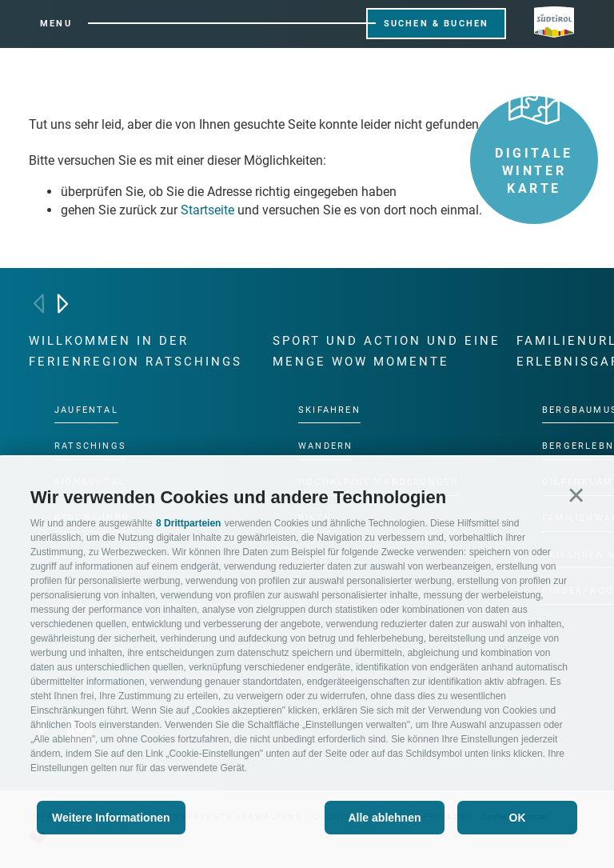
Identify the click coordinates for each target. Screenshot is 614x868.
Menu (56, 24)
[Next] (63, 304)
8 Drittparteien (188, 523)
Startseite (207, 210)
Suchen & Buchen (437, 24)
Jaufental (86, 409)
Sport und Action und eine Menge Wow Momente (387, 351)
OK (518, 818)
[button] (576, 495)
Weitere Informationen (111, 818)
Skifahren (329, 409)
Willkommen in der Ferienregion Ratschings (136, 351)
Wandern (325, 445)
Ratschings (90, 445)
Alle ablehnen (384, 818)
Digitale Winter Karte (534, 146)
